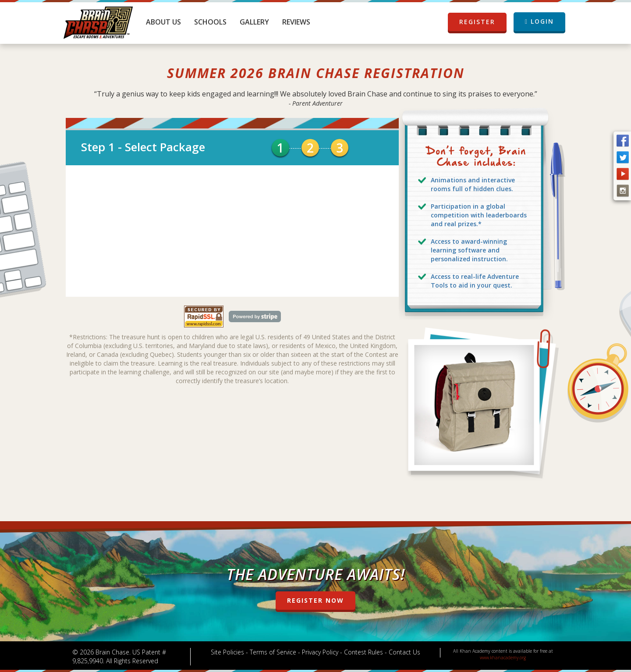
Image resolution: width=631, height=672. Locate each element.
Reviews (296, 22)
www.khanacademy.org (503, 658)
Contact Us (404, 652)
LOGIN (539, 21)
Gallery (254, 22)
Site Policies (227, 652)
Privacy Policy (320, 652)
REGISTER (477, 22)
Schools (210, 22)
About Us (163, 22)
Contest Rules (363, 652)
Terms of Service (273, 652)
